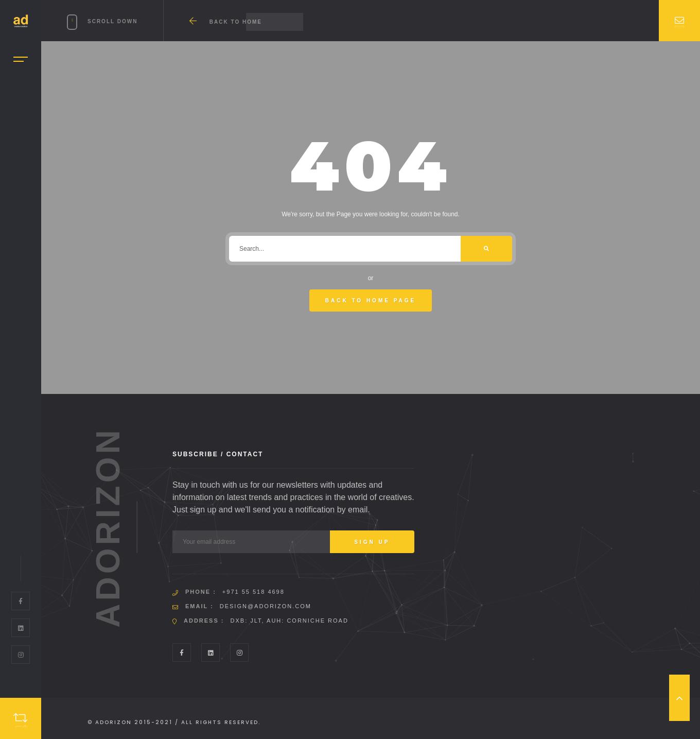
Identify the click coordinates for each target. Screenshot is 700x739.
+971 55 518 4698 (253, 592)
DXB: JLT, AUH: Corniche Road (290, 621)
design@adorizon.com (266, 606)
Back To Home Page (371, 300)
